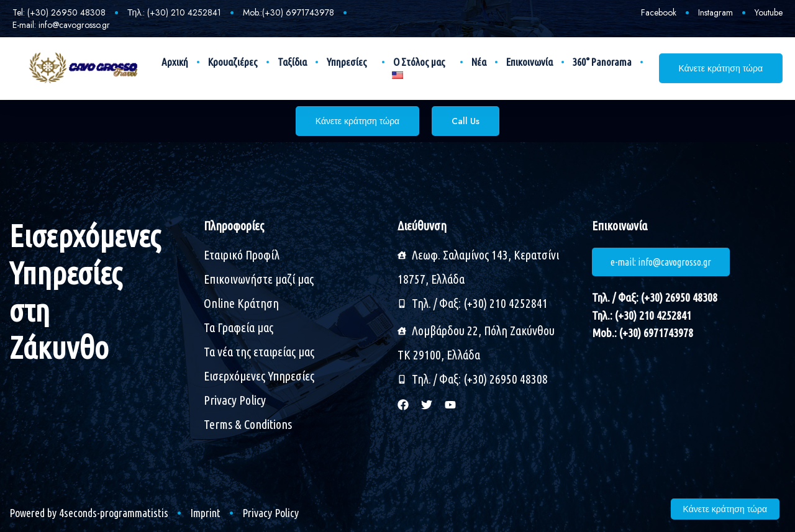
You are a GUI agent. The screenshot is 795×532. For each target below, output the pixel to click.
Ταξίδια (292, 62)
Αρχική (175, 62)
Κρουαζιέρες (233, 62)
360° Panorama (602, 62)
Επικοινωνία (529, 62)
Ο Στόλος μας (422, 62)
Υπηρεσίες (350, 62)
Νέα (479, 62)
